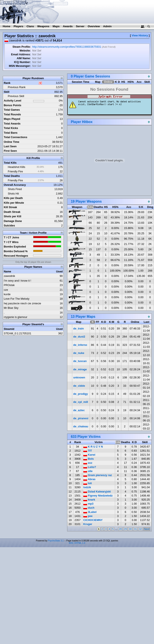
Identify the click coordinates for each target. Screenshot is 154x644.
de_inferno (80, 345)
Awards (68, 26)
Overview (94, 26)
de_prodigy (81, 394)
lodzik (87, 487)
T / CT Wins (11, 242)
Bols (88, 459)
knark (89, 500)
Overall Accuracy (15, 185)
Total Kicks (11, 128)
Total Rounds (12, 114)
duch (89, 508)
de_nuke (79, 353)
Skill (7, 92)
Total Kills (10, 163)
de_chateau (81, 426)
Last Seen (10, 146)
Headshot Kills (17, 167)
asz (88, 463)
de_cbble (79, 386)
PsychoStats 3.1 (56, 541)
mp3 (88, 504)
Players (18, 26)
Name (8, 271)
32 (140, 529)
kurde (7, 294)
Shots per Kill (13, 216)
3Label (90, 512)
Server (80, 26)
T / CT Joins (12, 237)
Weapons (43, 26)
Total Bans (11, 133)
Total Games (12, 110)
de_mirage (80, 369)
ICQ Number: (22, 62)
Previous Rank (17, 87)
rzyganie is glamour (16, 317)
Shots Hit (13, 194)
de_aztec (79, 410)
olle (88, 471)
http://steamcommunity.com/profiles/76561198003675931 (67, 47)
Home (7, 26)
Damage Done (13, 221)
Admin (107, 26)
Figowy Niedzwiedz (98, 496)
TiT (88, 451)
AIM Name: (24, 58)
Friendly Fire (15, 171)
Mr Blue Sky (11, 308)
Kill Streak (11, 207)
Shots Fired (15, 189)
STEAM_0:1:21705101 (18, 333)
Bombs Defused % (16, 251)
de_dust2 (79, 337)
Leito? (90, 467)
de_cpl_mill (81, 402)
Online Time (12, 142)
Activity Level (13, 101)
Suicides (9, 225)
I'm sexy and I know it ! (18, 281)
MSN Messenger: (20, 66)
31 (135, 529)
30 (130, 529)
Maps (56, 26)
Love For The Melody (17, 299)
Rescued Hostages (16, 256)
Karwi (89, 455)
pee (88, 516)
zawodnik (9, 276)
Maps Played (12, 119)
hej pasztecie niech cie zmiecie (23, 303)
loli (88, 483)
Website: (25, 51)
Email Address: (21, 54)
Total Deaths (12, 176)
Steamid (9, 329)
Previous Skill (16, 96)
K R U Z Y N (93, 447)
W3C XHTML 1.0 (77, 543)
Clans (30, 26)
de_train (79, 328)
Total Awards (12, 124)
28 (120, 529)
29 (125, 529)
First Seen (10, 151)
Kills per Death (13, 198)
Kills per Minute (14, 203)
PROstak (9, 285)
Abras (89, 479)
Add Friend (109, 47)
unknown (79, 377)
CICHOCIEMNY (93, 520)
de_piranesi (81, 418)
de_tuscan (80, 361)
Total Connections (16, 137)
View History (140, 35)
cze (6, 290)
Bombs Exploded (15, 247)
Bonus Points (13, 105)
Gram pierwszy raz (98, 475)
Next (147, 529)
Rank (7, 83)
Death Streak (12, 212)
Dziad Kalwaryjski (97, 492)
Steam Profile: (22, 47)
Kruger (88, 524)
